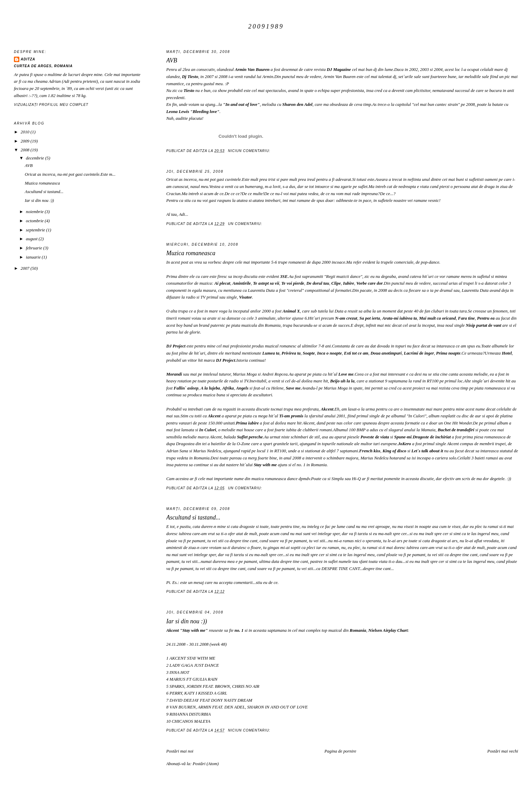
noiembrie (35, 212)
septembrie (36, 230)
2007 (26, 268)
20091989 (266, 26)
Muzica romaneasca (191, 253)
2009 (26, 141)
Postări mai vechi (503, 751)
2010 (26, 132)
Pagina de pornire (340, 751)
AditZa (28, 59)
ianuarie (34, 257)
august (32, 239)
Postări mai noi (180, 751)
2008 (26, 150)
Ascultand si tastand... (193, 517)
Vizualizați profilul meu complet (51, 105)
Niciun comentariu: (250, 151)
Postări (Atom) (206, 764)
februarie (34, 248)
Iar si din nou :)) (187, 621)
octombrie (35, 221)
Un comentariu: (246, 224)
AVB (172, 60)
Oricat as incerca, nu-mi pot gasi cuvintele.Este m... (70, 174)
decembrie (35, 158)
